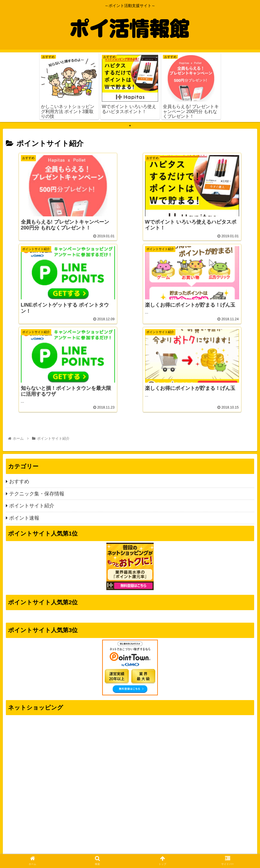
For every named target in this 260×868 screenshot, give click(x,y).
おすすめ (19, 385)
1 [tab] (130, 126)
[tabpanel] (69, 86)
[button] (248, 818)
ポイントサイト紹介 (32, 409)
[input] (130, 818)
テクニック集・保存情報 (37, 397)
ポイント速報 (24, 421)
